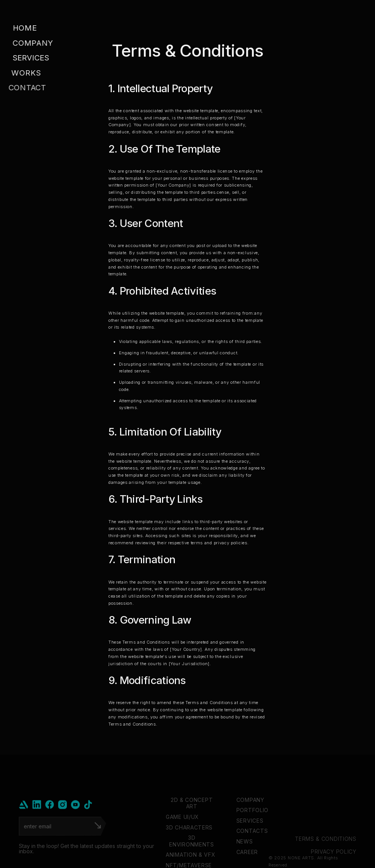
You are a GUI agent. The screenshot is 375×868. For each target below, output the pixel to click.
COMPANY (250, 816)
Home (25, 28)
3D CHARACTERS (189, 843)
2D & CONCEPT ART (192, 819)
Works (23, 73)
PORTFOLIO (252, 826)
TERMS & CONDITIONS (326, 855)
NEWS (244, 857)
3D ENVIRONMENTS (191, 857)
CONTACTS (252, 847)
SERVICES (250, 836)
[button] (37, 58)
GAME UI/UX (182, 833)
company (32, 43)
